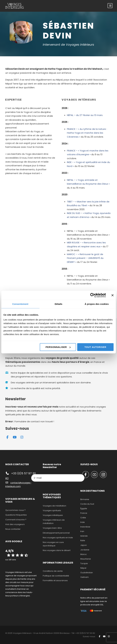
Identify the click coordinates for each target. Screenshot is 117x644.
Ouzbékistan (87, 573)
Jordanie (85, 550)
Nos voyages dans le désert (57, 550)
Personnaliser (58, 347)
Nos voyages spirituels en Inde (58, 538)
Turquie (84, 563)
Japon (84, 545)
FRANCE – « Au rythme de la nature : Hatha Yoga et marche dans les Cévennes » (87, 133)
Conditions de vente (53, 571)
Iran (82, 531)
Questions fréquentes (16, 515)
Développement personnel (56, 533)
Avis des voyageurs (15, 524)
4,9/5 (9, 551)
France (84, 513)
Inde (83, 522)
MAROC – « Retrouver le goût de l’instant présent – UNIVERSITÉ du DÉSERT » (85, 258)
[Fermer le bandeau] (112, 295)
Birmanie (85, 499)
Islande (84, 536)
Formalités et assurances (55, 580)
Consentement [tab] (20, 304)
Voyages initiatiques (53, 515)
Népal (83, 568)
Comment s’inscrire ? (16, 520)
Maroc (84, 554)
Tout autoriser (95, 347)
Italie (83, 540)
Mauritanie (86, 559)
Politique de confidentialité (56, 576)
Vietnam (85, 577)
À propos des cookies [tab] (97, 304)
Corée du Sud (87, 504)
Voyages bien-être (52, 528)
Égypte (84, 508)
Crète (83, 518)
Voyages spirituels (52, 510)
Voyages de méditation (54, 506)
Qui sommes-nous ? (15, 510)
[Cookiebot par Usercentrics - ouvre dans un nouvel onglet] (92, 295)
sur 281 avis (11, 560)
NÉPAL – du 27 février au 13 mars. (85, 115)
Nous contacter (13, 529)
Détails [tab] (59, 304)
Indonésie (85, 527)
